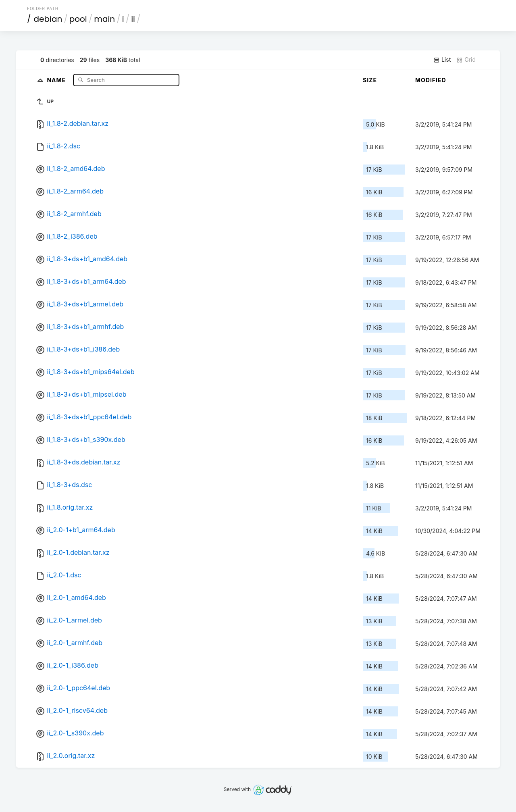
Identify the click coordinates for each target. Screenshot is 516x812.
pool (78, 19)
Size (370, 80)
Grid (466, 60)
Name (57, 80)
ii (133, 19)
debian (48, 19)
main (104, 19)
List (442, 60)
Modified (431, 80)
